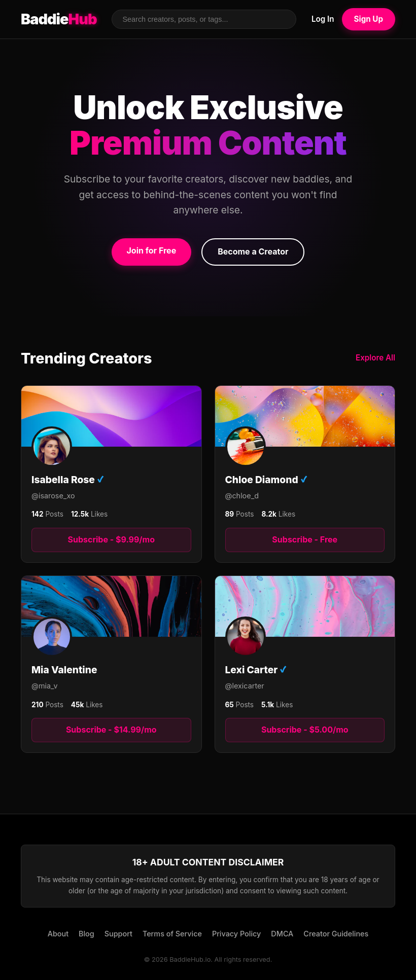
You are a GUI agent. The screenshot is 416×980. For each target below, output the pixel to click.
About (58, 934)
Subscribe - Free (305, 539)
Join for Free (152, 250)
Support (118, 934)
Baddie (59, 19)
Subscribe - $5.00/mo (305, 730)
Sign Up (369, 19)
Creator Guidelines (336, 934)
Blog (86, 934)
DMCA (282, 934)
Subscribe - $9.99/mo (111, 539)
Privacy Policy (236, 934)
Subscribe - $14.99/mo (111, 730)
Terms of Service (172, 934)
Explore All (375, 358)
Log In (323, 19)
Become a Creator (253, 251)
